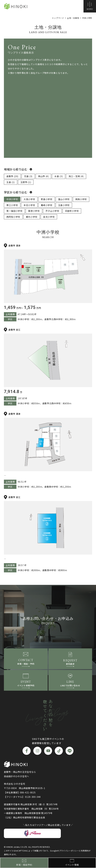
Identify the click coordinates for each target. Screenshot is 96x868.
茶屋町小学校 (72, 211)
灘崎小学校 (47, 205)
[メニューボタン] (90, 6)
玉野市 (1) (26, 182)
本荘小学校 (29, 205)
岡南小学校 (81, 199)
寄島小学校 (47, 199)
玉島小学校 (64, 205)
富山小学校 (64, 199)
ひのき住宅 (16, 6)
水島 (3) (59, 176)
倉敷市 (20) (12, 176)
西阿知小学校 (13, 217)
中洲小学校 (12, 199)
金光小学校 (49, 217)
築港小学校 (34, 211)
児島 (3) (28, 176)
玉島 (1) (11, 182)
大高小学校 (29, 199)
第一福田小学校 (14, 211)
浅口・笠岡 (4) (76, 176)
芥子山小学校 (52, 211)
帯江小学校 (12, 205)
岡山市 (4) (43, 176)
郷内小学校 (32, 217)
